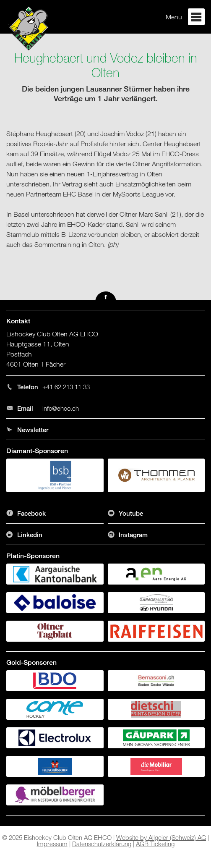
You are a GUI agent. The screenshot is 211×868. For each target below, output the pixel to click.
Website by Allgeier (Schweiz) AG (161, 837)
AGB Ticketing (155, 844)
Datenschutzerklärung (102, 844)
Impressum (52, 844)
